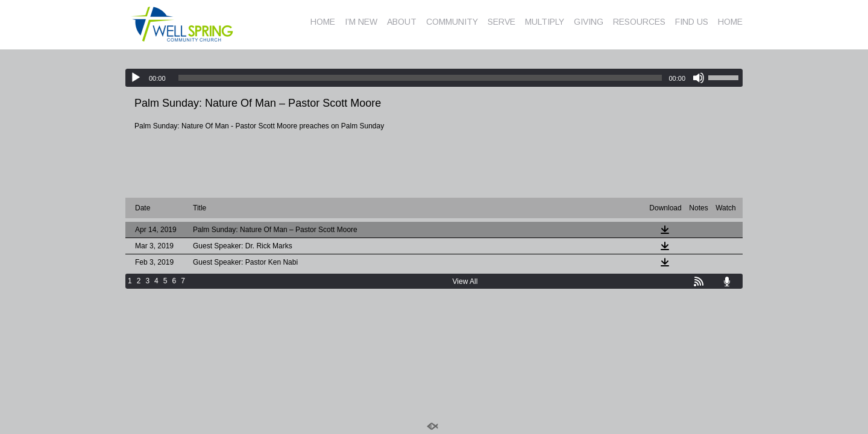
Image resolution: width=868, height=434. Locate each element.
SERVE (502, 22)
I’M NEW (361, 22)
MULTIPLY (545, 22)
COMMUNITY (452, 22)
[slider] (420, 78)
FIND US (692, 22)
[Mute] (699, 78)
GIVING (589, 22)
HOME (323, 22)
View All (465, 281)
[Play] (136, 78)
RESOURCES (639, 22)
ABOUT (402, 22)
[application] (434, 78)
